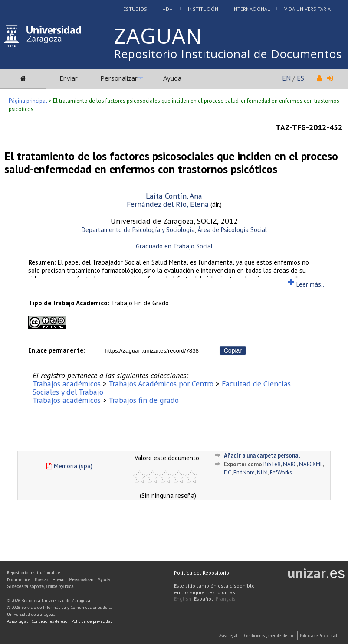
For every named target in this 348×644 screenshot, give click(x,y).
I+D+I (167, 9)
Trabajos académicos (67, 384)
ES (300, 78)
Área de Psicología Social (232, 230)
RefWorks (281, 472)
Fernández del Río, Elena (168, 204)
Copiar (233, 350)
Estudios (135, 9)
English (183, 599)
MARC (290, 464)
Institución (203, 9)
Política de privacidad (92, 621)
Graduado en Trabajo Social (174, 246)
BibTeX (272, 464)
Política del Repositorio (202, 573)
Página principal (28, 101)
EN (286, 78)
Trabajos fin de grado (144, 400)
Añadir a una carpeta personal (262, 456)
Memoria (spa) (69, 466)
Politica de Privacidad (318, 636)
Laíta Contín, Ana (174, 196)
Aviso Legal (228, 636)
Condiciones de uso (49, 621)
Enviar (69, 78)
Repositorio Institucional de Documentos (228, 54)
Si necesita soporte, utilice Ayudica (40, 587)
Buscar (41, 580)
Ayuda (172, 78)
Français (226, 599)
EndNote (244, 472)
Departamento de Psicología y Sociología (138, 230)
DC (228, 472)
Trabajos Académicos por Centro (161, 384)
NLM (262, 472)
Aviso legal (17, 621)
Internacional (251, 9)
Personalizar (119, 78)
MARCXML (311, 464)
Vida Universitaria (307, 9)
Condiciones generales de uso (269, 636)
